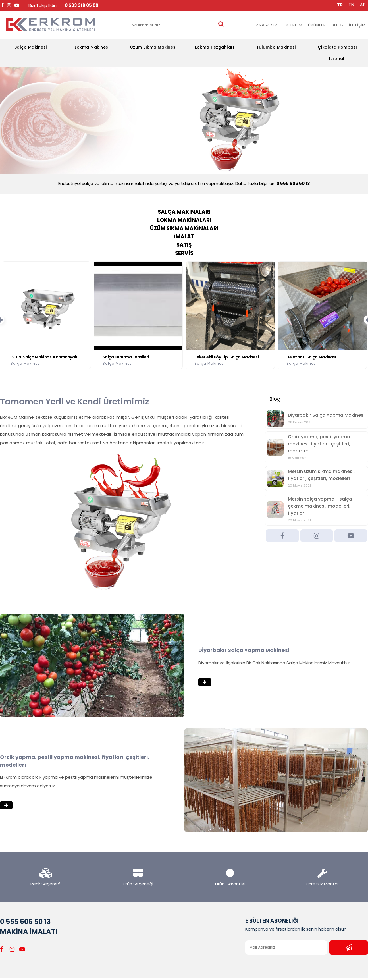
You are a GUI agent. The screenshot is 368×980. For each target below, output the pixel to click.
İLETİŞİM (357, 25)
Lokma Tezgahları (215, 47)
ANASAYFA (267, 25)
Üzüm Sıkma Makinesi (153, 47)
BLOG (337, 25)
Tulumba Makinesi (276, 47)
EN (351, 5)
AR (363, 5)
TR (340, 5)
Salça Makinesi (31, 47)
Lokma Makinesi (92, 47)
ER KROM (293, 25)
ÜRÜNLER (317, 25)
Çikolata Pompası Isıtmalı (337, 53)
